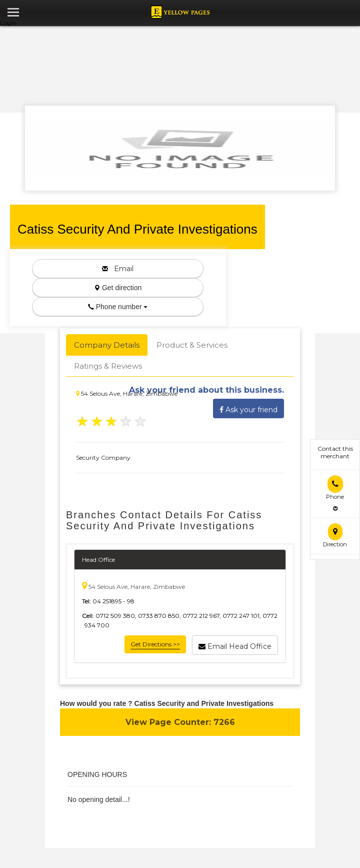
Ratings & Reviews (108, 366)
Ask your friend (248, 408)
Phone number (118, 307)
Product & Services (192, 345)
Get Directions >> (155, 644)
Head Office (98, 560)
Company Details (107, 345)
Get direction (118, 288)
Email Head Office (235, 645)
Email (118, 269)
